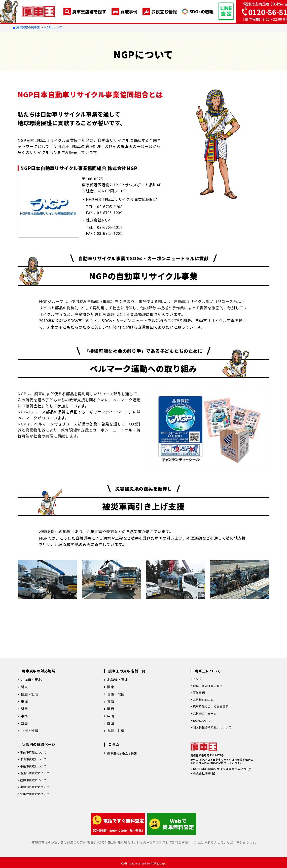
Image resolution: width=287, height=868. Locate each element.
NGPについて (53, 27)
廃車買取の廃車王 (26, 27)
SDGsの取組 (198, 11)
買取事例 (124, 12)
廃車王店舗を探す (85, 12)
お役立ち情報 (160, 12)
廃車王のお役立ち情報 (125, 754)
